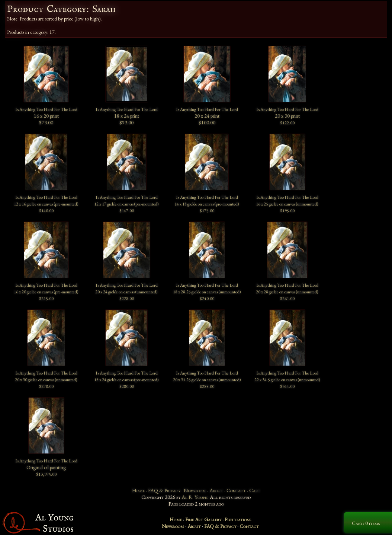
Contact (236, 490)
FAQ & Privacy (164, 490)
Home (138, 490)
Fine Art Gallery (203, 519)
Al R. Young (195, 497)
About (216, 490)
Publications (238, 519)
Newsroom (195, 490)
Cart (255, 490)
